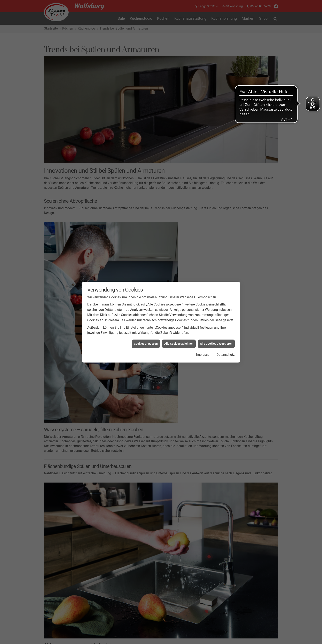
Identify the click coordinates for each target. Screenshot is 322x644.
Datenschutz (226, 355)
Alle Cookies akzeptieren (216, 344)
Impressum (204, 355)
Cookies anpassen (146, 344)
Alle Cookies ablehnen (179, 344)
